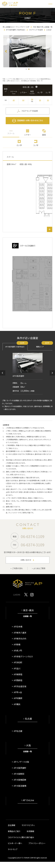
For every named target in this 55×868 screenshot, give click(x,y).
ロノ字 (19, 145)
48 (14, 100)
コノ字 (36, 145)
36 (40, 100)
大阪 (28, 745)
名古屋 (28, 719)
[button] (3, 373)
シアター (28, 135)
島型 (44, 135)
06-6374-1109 (33, 536)
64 (23, 100)
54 (32, 99)
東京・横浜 (28, 610)
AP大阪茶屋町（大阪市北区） (16, 345)
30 (48, 100)
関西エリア (44, 345)
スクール (11, 133)
